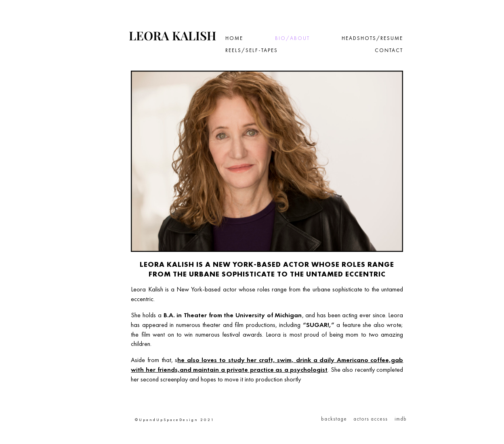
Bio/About (292, 39)
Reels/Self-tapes (252, 51)
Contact (389, 51)
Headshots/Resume (372, 39)
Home (234, 39)
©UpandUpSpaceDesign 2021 (175, 420)
